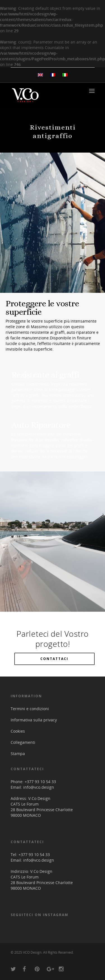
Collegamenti (23, 742)
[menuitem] (40, 75)
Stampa (18, 754)
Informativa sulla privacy (34, 720)
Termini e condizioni (30, 709)
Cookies (18, 731)
